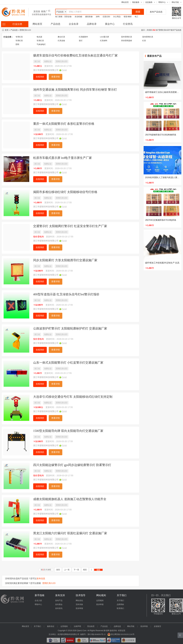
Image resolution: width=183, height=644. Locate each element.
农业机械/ (79, 17)
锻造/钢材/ (128, 17)
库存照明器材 (127, 41)
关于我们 (120, 601)
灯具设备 (61, 41)
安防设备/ (68, 17)
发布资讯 (59, 608)
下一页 (76, 570)
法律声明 (77, 626)
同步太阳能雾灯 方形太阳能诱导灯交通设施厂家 (65, 260)
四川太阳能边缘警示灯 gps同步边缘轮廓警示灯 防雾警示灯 (72, 465)
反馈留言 (158, 626)
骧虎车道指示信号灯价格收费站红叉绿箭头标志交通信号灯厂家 (75, 55)
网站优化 (79, 601)
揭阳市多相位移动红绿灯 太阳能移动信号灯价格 (65, 192)
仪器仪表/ (106, 17)
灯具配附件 (83, 37)
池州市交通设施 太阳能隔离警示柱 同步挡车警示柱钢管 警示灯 (75, 90)
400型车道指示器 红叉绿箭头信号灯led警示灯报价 (66, 294)
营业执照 (91, 626)
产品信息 (56, 24)
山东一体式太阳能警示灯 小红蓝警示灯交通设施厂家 (68, 363)
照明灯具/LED (25, 30)
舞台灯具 (61, 37)
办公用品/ (117, 17)
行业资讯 (128, 24)
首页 (7, 30)
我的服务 (136, 2)
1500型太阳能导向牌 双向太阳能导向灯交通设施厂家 (68, 431)
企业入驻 (38, 601)
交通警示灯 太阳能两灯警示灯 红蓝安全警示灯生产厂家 (70, 226)
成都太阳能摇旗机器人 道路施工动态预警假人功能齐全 (70, 499)
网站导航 (131, 626)
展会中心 (110, 24)
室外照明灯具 (127, 37)
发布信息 (41, 579)
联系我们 (120, 608)
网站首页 (125, 2)
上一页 (67, 570)
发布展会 (59, 604)
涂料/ (98, 17)
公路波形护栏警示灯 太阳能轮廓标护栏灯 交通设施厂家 (70, 328)
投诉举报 (79, 608)
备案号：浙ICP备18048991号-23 (93, 634)
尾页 (85, 570)
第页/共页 (46, 570)
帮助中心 (162, 2)
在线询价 (40, 77)
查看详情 (56, 77)
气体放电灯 (41, 44)
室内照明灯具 (148, 37)
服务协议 (51, 626)
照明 (17, 44)
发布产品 (59, 601)
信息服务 (149, 2)
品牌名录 (92, 24)
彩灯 (81, 41)
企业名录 (74, 24)
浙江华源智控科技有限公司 (46, 70)
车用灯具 (19, 41)
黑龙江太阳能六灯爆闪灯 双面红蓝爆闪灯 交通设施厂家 (70, 533)
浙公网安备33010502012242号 (121, 634)
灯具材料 (104, 41)
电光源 (39, 37)
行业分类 (17, 24)
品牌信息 (117, 626)
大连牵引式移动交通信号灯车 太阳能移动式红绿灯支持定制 (73, 397)
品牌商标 (120, 604)
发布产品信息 (156, 12)
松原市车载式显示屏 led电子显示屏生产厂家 (63, 158)
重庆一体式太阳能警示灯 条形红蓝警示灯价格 (64, 124)
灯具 (144, 41)
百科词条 (79, 604)
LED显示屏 (104, 37)
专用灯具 (19, 37)
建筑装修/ (89, 17)
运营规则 (100, 601)
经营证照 (122, 631)
